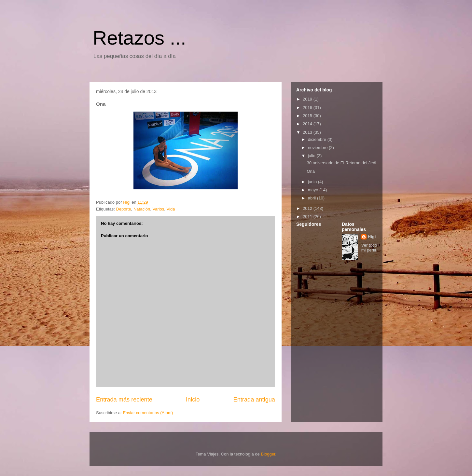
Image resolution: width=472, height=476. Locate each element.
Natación (142, 209)
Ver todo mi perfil (369, 248)
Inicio (193, 400)
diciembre (318, 139)
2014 (308, 124)
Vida (171, 209)
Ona (311, 171)
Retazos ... (139, 38)
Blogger (268, 454)
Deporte (123, 209)
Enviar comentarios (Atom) (148, 413)
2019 (308, 99)
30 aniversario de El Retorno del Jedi (341, 163)
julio (312, 156)
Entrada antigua (254, 400)
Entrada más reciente (124, 400)
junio (313, 182)
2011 (308, 217)
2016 (308, 108)
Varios (158, 209)
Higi (372, 237)
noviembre (318, 148)
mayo (314, 190)
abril (312, 198)
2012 (308, 208)
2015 (308, 116)
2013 (308, 132)
